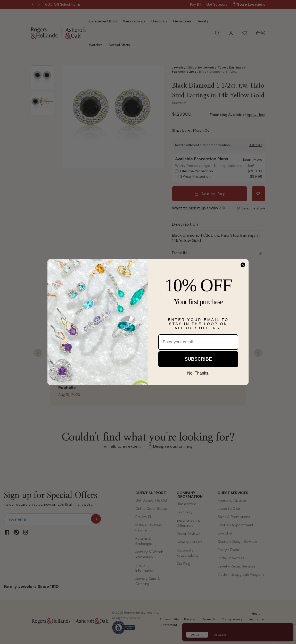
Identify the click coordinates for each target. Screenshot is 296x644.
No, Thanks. (198, 373)
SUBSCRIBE (198, 359)
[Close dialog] (243, 265)
